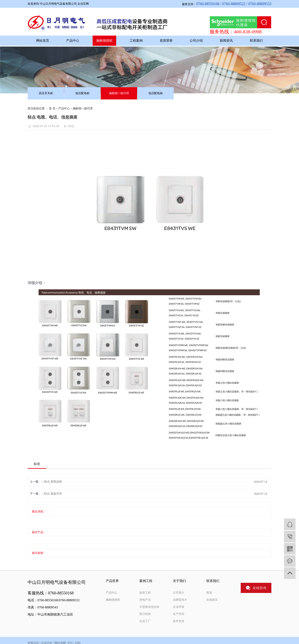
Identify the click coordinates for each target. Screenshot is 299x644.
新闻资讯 (226, 41)
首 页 (52, 108)
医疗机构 (145, 614)
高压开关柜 (46, 93)
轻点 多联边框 (53, 482)
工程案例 (136, 41)
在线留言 (212, 600)
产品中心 (73, 41)
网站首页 (43, 41)
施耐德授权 (104, 41)
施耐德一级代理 (119, 93)
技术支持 (179, 621)
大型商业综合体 (149, 607)
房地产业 (145, 600)
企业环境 (179, 607)
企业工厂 (145, 621)
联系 (209, 593)
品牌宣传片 (180, 600)
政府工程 (145, 593)
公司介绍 (196, 41)
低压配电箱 (156, 93)
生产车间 (179, 614)
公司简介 (179, 593)
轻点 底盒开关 (53, 494)
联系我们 (256, 41)
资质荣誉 (166, 41)
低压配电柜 (82, 93)
